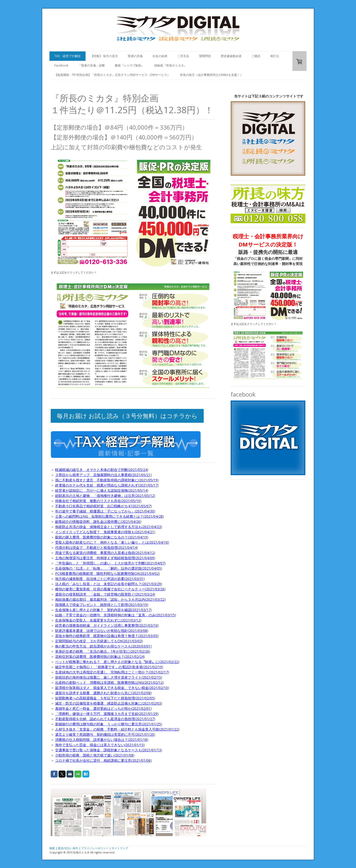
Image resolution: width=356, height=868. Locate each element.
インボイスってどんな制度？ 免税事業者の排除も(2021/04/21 (105, 532)
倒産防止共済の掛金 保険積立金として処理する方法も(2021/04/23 (108, 527)
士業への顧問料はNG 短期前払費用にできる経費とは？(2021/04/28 (109, 516)
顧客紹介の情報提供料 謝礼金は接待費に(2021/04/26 (98, 522)
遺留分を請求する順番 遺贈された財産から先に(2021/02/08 (103, 693)
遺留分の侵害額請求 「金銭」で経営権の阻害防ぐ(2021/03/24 (105, 594)
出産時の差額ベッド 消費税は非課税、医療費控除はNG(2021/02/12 (109, 682)
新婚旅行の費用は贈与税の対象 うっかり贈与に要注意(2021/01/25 (108, 724)
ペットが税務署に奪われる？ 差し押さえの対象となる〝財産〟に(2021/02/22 (117, 662)
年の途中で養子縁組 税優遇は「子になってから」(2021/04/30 (105, 511)
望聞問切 (205, 56)
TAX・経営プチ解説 (67, 56)
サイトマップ (120, 848)
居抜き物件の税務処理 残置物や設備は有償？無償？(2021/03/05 (106, 636)
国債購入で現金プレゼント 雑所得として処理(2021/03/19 (101, 605)
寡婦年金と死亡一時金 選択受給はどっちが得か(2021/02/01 (103, 708)
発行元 (275, 56)
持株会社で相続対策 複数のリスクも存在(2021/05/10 (98, 501)
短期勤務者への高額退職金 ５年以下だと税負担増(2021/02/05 (105, 698)
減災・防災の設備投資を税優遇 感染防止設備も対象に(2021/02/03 (108, 703)
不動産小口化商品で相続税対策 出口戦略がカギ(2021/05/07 (103, 506)
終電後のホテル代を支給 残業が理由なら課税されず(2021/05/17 (106, 485)
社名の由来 (160, 56)
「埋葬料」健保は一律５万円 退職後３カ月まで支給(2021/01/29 (106, 714)
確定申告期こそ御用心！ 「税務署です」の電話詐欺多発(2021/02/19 (109, 667)
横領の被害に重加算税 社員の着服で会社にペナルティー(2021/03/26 (110, 589)
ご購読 (256, 56)
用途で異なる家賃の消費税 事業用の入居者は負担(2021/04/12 (105, 553)
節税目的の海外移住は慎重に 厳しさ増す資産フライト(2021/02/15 (108, 677)
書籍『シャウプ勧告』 (130, 65)
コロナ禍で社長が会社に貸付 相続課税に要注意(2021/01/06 (103, 760)
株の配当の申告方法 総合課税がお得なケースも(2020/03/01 (103, 646)
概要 (52, 848)
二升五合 (183, 56)
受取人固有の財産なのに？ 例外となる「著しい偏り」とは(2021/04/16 (111, 542)
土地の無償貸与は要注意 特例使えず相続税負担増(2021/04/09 (105, 558)
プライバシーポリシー (95, 848)
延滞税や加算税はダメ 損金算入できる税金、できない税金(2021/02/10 (111, 688)
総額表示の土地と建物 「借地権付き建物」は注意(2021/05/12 (105, 496)
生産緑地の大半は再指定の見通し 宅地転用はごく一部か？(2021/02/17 (111, 672)
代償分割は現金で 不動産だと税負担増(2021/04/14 (96, 547)
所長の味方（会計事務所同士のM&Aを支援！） (211, 75)
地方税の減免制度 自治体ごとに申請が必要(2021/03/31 (99, 579)
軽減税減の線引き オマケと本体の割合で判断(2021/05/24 (101, 470)
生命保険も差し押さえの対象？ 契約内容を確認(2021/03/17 (103, 610)
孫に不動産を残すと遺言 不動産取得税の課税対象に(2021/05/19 (106, 480)
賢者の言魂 (135, 56)
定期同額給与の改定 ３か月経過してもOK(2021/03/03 (98, 641)
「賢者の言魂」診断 (91, 65)
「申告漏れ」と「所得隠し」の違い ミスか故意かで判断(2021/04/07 (110, 563)
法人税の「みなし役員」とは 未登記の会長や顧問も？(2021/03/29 (108, 584)
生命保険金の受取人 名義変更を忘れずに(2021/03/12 (98, 620)
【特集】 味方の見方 (104, 56)
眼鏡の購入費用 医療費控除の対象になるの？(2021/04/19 (101, 537)
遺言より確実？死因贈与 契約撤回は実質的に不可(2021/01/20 (105, 734)
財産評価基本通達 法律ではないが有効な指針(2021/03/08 (101, 631)
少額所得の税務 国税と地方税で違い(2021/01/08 (94, 755)
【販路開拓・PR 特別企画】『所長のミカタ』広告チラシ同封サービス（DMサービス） (112, 75)
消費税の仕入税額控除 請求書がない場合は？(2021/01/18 (101, 740)
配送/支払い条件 (68, 848)
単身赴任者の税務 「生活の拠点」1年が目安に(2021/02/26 (102, 651)
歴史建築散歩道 (231, 56)
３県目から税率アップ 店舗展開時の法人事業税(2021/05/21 (103, 475)
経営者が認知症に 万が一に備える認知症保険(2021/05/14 (101, 490)
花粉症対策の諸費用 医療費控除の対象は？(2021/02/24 (99, 657)
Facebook (61, 65)
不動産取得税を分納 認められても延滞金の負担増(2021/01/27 (105, 719)
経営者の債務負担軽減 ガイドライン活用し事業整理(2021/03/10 (106, 625)
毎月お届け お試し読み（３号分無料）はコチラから (127, 416)
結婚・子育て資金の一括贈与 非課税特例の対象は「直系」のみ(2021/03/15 (115, 615)
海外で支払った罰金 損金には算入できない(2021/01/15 (99, 745)
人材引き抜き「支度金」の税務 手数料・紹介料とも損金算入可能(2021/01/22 (117, 729)
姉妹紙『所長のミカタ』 (171, 65)
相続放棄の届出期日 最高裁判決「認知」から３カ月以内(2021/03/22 (110, 599)
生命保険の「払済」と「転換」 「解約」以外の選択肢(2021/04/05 (108, 568)
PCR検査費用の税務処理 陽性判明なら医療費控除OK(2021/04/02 (107, 573)
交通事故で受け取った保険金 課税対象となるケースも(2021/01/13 (108, 750)
